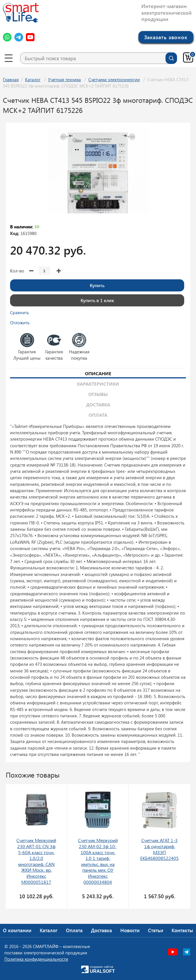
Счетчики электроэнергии (114, 79)
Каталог (33, 79)
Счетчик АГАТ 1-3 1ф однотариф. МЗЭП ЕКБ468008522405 (159, 849)
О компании (17, 930)
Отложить (20, 323)
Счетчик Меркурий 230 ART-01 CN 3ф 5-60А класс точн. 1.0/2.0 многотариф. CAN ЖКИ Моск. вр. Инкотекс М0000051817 (36, 861)
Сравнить (20, 312)
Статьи (156, 930)
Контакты (182, 930)
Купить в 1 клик (97, 300)
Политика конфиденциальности (36, 959)
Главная (11, 79)
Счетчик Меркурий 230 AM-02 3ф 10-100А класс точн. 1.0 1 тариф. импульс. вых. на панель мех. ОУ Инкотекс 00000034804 (98, 861)
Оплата (74, 930)
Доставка (101, 930)
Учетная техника (64, 79)
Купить (97, 285)
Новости (130, 930)
